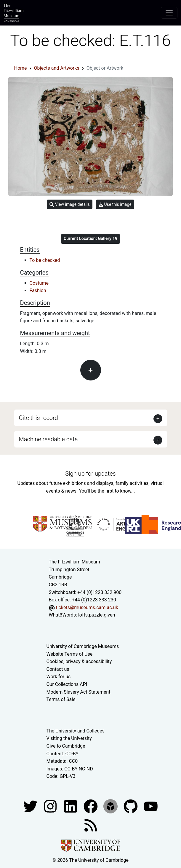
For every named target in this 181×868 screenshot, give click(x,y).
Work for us (59, 677)
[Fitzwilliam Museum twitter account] (31, 806)
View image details (70, 204)
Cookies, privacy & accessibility (79, 661)
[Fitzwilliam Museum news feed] (91, 825)
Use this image (115, 204)
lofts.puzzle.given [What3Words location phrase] (97, 615)
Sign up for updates (90, 474)
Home (21, 68)
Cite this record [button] (39, 418)
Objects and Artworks (57, 68)
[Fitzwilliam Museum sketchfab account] (111, 806)
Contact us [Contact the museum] (58, 669)
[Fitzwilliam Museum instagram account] (51, 806)
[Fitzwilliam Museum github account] (131, 806)
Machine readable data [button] (48, 439)
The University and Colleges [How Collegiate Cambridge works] (76, 731)
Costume (39, 283)
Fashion (38, 290)
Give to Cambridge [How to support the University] (66, 746)
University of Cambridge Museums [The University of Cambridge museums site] (83, 646)
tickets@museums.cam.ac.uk (87, 607)
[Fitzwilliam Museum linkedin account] (91, 806)
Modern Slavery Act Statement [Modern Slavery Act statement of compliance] (79, 692)
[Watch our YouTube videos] (151, 806)
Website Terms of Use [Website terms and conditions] (70, 654)
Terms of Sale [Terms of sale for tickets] (61, 699)
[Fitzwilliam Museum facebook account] (71, 806)
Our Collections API (67, 684)
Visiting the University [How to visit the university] (69, 738)
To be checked (45, 260)
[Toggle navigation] (169, 13)
